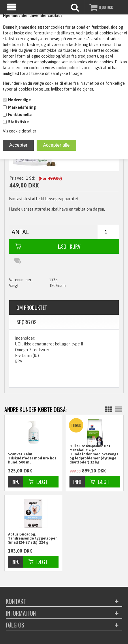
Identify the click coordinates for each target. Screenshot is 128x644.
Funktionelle (20, 115)
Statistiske (18, 122)
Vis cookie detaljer (20, 131)
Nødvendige (19, 100)
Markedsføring (22, 107)
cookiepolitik (68, 68)
